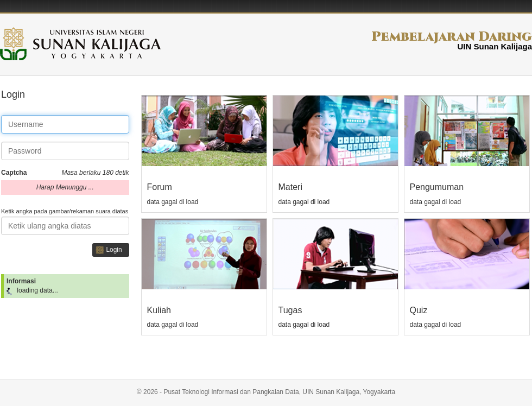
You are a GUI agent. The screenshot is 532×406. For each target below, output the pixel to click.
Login (114, 250)
